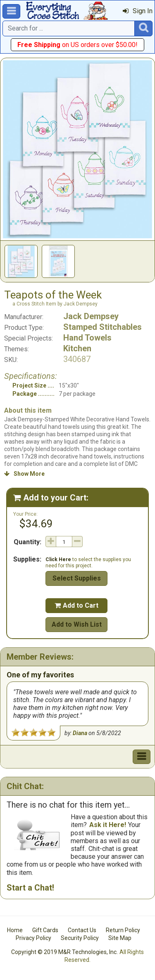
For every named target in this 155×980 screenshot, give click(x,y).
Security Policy (80, 938)
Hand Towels (87, 338)
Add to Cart (76, 605)
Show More (24, 474)
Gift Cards (45, 930)
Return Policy (123, 930)
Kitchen (77, 348)
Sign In (138, 11)
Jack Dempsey (91, 316)
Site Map (120, 938)
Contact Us (82, 930)
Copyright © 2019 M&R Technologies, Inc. (64, 952)
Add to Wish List (77, 624)
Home (15, 930)
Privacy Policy (33, 938)
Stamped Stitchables (103, 327)
